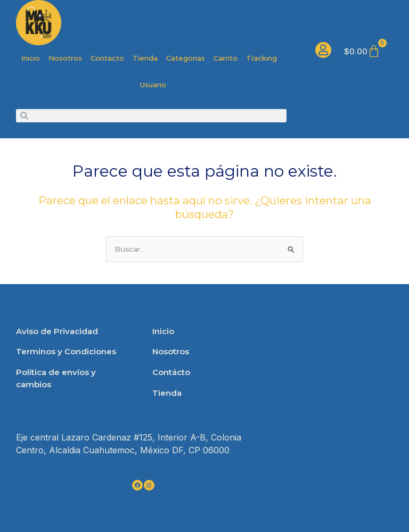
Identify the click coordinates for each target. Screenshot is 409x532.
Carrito (226, 58)
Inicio (31, 58)
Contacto (107, 58)
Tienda (145, 58)
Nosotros (65, 58)
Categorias (186, 58)
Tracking (261, 58)
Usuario (153, 85)
